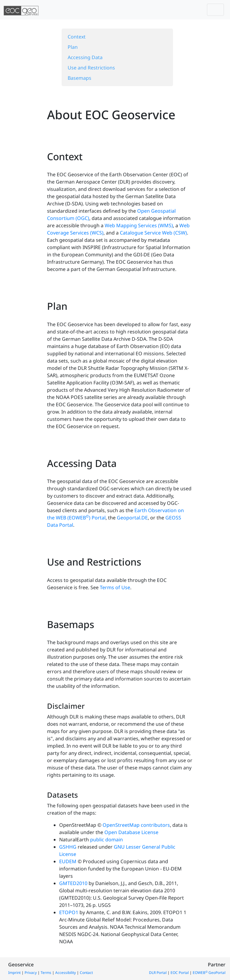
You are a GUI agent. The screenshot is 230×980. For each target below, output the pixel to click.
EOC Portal (180, 973)
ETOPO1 (69, 912)
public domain (107, 840)
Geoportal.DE (132, 518)
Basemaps (79, 78)
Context (77, 37)
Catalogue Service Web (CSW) (153, 233)
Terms (46, 973)
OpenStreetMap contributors (136, 825)
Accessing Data (85, 57)
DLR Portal (158, 973)
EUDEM (68, 861)
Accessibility (66, 973)
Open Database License (131, 832)
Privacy (31, 973)
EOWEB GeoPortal (209, 973)
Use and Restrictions (91, 68)
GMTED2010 (73, 883)
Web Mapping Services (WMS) (139, 225)
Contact (86, 973)
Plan (73, 47)
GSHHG (68, 847)
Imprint (14, 973)
